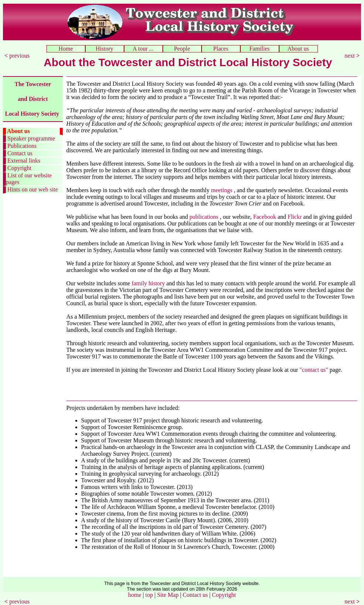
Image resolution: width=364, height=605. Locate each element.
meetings (223, 190)
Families (259, 49)
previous (18, 56)
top (149, 595)
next (352, 56)
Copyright (19, 168)
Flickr (295, 217)
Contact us (19, 153)
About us (298, 49)
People (182, 49)
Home (66, 49)
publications (205, 217)
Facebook (265, 217)
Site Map (168, 595)
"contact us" (314, 370)
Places (221, 49)
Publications (21, 146)
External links (23, 161)
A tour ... (143, 49)
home (135, 595)
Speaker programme (30, 138)
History (104, 49)
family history (148, 283)
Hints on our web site (32, 189)
